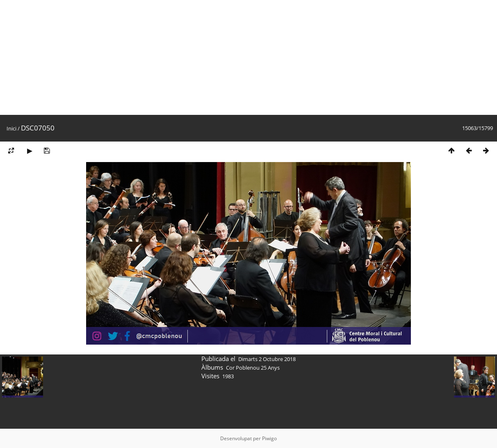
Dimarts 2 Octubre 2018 (267, 359)
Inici (11, 128)
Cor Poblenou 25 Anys (253, 368)
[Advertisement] (246, 57)
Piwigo (269, 438)
